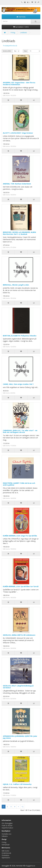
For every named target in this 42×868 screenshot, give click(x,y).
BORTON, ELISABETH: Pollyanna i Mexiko (20, 336)
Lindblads (23, 33)
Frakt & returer (7, 826)
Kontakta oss (6, 834)
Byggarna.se (31, 866)
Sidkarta (5, 836)
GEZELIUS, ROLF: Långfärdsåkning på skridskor (18, 687)
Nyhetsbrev (6, 858)
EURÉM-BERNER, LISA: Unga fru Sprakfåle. (20, 536)
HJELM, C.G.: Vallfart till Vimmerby (17, 784)
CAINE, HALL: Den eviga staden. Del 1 (18, 384)
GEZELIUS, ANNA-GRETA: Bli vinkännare (19, 635)
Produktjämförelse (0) (10, 46)
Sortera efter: (7, 51)
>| (23, 807)
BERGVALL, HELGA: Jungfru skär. (16, 285)
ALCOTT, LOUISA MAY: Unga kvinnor (18, 133)
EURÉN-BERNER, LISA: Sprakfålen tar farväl (21, 586)
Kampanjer (6, 845)
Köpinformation (7, 828)
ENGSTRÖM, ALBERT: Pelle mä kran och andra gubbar (19, 484)
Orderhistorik (6, 853)
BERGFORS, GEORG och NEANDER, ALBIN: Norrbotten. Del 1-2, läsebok (20, 233)
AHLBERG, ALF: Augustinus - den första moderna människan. (19, 83)
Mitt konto (5, 851)
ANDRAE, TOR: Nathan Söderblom (17, 184)
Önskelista (5, 855)
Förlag (13, 33)
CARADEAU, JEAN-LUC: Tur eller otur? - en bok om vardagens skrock (20, 431)
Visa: (25, 51)
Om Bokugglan (7, 823)
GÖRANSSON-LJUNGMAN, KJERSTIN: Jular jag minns (20, 737)
